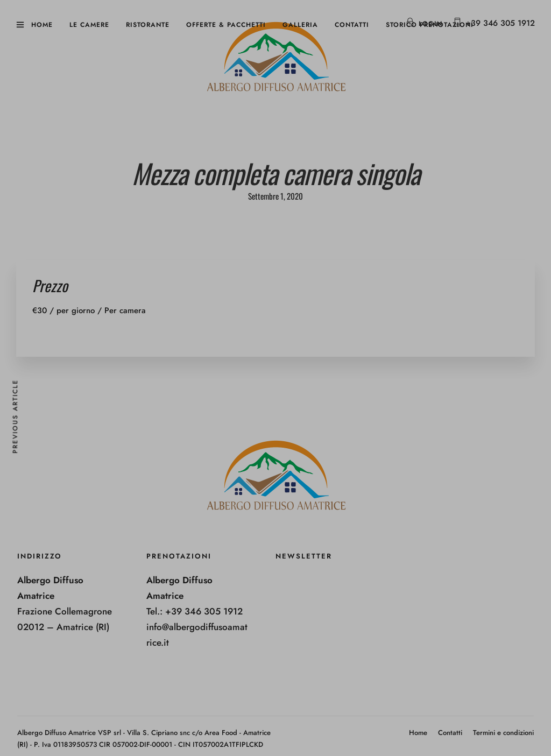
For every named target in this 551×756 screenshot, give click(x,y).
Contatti (352, 25)
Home (42, 25)
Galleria (300, 25)
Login (424, 24)
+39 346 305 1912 (500, 23)
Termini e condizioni (503, 733)
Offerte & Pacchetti (226, 25)
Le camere (89, 25)
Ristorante (148, 25)
